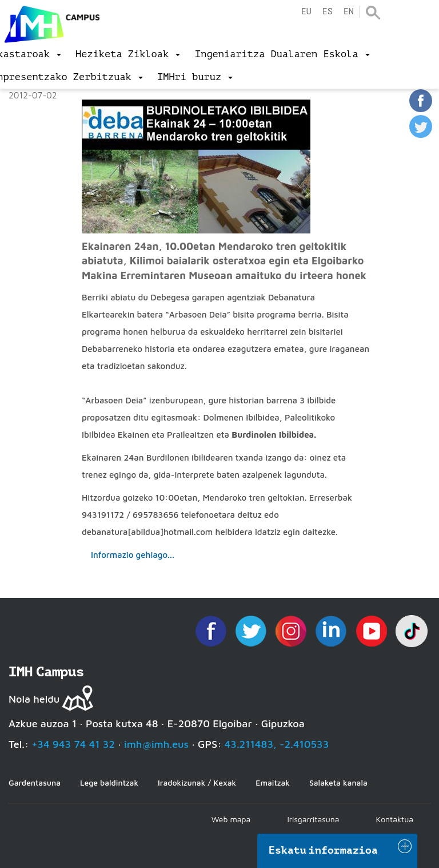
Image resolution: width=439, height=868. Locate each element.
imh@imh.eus (156, 744)
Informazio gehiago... (133, 555)
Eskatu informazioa (324, 850)
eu (306, 12)
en (349, 12)
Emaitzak (273, 782)
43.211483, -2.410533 (277, 744)
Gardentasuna (35, 782)
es (328, 12)
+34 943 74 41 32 (73, 744)
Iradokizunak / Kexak (197, 782)
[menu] (128, 54)
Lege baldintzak (109, 782)
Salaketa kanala (338, 782)
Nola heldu (34, 699)
